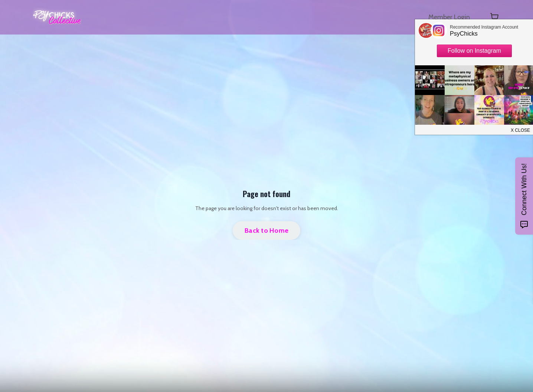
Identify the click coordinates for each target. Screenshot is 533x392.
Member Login (449, 17)
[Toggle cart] (494, 17)
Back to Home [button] (266, 231)
